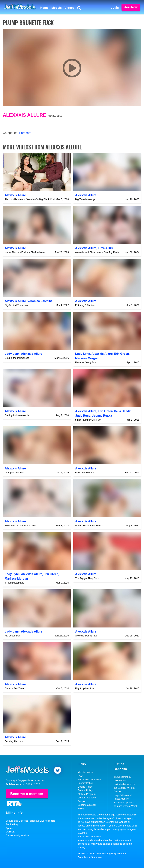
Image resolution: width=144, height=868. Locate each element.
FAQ (80, 776)
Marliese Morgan (87, 358)
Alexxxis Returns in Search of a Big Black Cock (30, 199)
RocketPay (12, 824)
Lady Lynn (12, 354)
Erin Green (121, 354)
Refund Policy (85, 790)
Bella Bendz (122, 411)
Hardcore (25, 133)
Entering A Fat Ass (85, 305)
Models (57, 8)
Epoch (9, 828)
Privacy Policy (85, 783)
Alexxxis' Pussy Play (86, 636)
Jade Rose (83, 416)
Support (82, 801)
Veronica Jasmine (40, 301)
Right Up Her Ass (85, 688)
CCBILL (10, 832)
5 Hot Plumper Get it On (88, 420)
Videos (69, 8)
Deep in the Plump (85, 473)
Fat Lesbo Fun (13, 636)
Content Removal (87, 798)
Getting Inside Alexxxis (17, 415)
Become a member (27, 794)
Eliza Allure (106, 248)
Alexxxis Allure (24, 115)
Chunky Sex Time (14, 688)
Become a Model (87, 805)
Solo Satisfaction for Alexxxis (20, 525)
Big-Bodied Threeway (16, 305)
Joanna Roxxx (102, 416)
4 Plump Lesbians (14, 583)
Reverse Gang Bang (86, 362)
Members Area (86, 772)
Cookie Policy (85, 787)
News (81, 809)
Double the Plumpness (17, 358)
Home (44, 8)
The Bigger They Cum (87, 578)
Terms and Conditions (89, 779)
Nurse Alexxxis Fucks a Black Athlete (25, 252)
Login (115, 8)
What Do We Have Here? (89, 525)
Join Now (131, 7)
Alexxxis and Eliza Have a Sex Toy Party (97, 252)
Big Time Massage (85, 199)
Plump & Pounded (15, 473)
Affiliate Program (87, 794)
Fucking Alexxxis (14, 741)
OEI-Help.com (48, 821)
